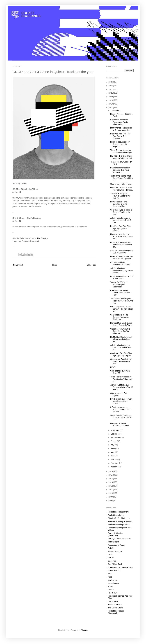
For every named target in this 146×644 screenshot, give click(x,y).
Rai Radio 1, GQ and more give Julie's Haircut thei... (122, 157)
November (115, 430)
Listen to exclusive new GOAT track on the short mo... (121, 237)
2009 (111, 497)
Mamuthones (113, 583)
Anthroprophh (114, 542)
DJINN (111, 548)
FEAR (113, 367)
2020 (111, 97)
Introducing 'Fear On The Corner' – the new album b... (122, 309)
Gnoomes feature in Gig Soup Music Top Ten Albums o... (120, 331)
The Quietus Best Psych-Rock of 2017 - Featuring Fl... (122, 301)
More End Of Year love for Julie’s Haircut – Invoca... (122, 189)
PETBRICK (113, 593)
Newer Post (18, 265)
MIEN (110, 586)
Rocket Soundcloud (116, 515)
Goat (110, 555)
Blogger (84, 630)
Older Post (91, 265)
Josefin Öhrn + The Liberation (120, 567)
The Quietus (42, 238)
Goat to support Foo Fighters (119, 394)
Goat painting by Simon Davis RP (120, 372)
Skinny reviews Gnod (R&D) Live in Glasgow (122, 252)
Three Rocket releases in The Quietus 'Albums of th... (121, 379)
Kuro (110, 577)
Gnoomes (112, 561)
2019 (111, 100)
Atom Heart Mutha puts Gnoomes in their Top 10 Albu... (122, 387)
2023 (111, 86)
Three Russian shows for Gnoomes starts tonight (121, 151)
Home (55, 265)
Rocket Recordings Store (118, 512)
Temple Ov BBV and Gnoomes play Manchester (119, 285)
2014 (111, 479)
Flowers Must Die (115, 552)
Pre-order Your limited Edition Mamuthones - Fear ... (121, 293)
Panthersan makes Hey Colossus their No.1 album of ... (120, 170)
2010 (111, 493)
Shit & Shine (113, 601)
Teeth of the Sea (115, 605)
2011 (111, 490)
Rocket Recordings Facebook (120, 522)
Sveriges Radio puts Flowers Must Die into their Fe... (120, 196)
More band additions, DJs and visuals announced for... (121, 245)
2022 (111, 89)
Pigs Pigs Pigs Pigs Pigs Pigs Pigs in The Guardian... (120, 136)
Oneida (111, 590)
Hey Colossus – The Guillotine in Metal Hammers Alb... (119, 204)
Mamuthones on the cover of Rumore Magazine (121, 129)
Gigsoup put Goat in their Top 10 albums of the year (121, 361)
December (115, 111)
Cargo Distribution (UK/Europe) (115, 534)
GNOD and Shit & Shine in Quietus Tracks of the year (121, 212)
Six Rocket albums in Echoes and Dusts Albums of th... (119, 122)
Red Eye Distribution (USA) (119, 539)
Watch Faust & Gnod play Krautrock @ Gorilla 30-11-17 (121, 418)
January (114, 467)
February (115, 463)
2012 (111, 486)
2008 (111, 501)
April (113, 456)
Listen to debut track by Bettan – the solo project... (120, 144)
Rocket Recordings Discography (116, 612)
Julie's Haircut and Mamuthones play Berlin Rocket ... (121, 271)
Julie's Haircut (114, 571)
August (114, 441)
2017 (111, 108)
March (114, 459)
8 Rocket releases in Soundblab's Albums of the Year (121, 409)
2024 (111, 82)
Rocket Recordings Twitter (119, 525)
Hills (110, 574)
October (114, 434)
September (116, 437)
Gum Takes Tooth (115, 564)
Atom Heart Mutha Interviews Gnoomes (120, 263)
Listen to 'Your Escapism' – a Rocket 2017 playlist (121, 258)
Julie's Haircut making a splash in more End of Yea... (120, 220)
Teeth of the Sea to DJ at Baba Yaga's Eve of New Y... (122, 178)
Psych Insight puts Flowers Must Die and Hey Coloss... (121, 401)
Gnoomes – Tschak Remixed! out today (119, 425)
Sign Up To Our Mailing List (119, 518)
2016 (111, 471)
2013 (111, 482)
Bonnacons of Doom (116, 545)
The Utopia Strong (115, 608)
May (113, 452)
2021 (111, 93)
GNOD (111, 558)
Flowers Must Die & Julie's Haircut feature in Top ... (121, 324)
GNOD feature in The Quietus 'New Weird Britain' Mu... (120, 317)
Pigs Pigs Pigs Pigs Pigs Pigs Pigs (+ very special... (120, 228)
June (113, 449)
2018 (111, 104)
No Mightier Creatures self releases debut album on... (121, 339)
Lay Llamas (113, 580)
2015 (111, 475)
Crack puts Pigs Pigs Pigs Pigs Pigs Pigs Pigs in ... (121, 354)
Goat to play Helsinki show (121, 184)
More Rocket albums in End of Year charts (122, 277)
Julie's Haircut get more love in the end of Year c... (121, 347)
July (113, 445)
